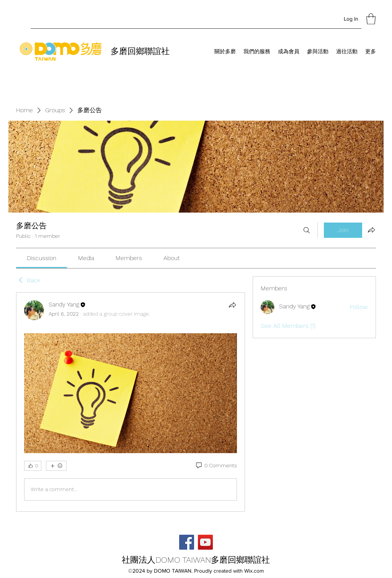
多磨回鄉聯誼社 (140, 51)
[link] (42, 258)
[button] (371, 19)
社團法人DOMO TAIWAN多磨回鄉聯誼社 (196, 560)
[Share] (232, 305)
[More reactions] (56, 466)
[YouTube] (205, 542)
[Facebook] (187, 542)
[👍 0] (33, 466)
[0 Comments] (216, 466)
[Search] (307, 230)
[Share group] (371, 230)
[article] (131, 402)
